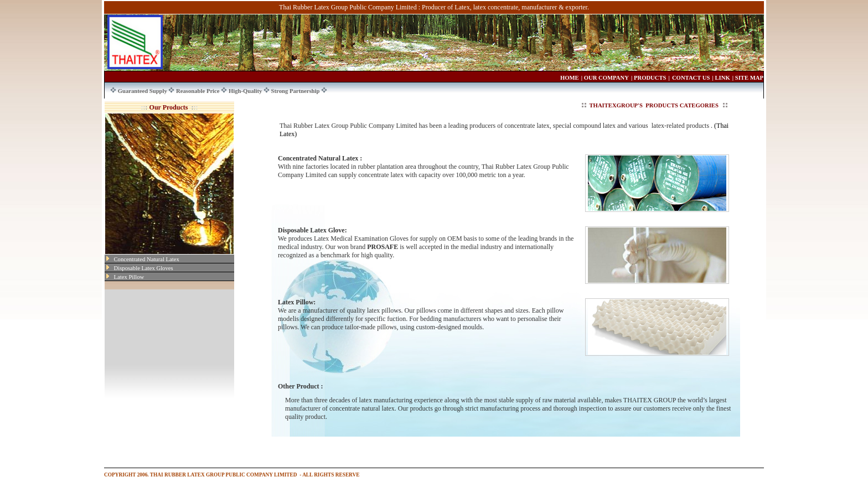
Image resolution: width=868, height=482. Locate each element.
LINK (723, 78)
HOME (570, 78)
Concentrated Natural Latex (147, 259)
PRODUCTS (650, 78)
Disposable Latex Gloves (144, 268)
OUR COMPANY (606, 78)
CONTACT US (691, 78)
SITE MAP (749, 78)
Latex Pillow (129, 277)
